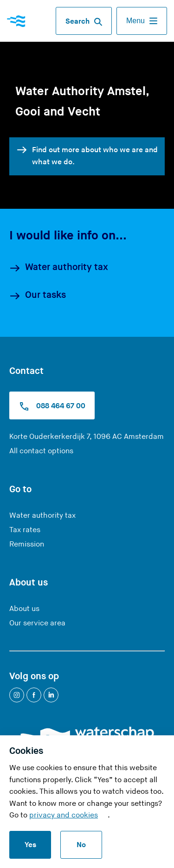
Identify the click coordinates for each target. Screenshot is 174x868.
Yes (30, 845)
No (81, 845)
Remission (27, 544)
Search (84, 22)
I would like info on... (68, 236)
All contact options (41, 451)
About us (24, 609)
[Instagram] (17, 695)
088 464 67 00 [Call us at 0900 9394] (52, 406)
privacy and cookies (64, 815)
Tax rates (25, 530)
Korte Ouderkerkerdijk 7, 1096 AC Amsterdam (87, 437)
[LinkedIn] (51, 695)
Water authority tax (59, 268)
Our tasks (38, 296)
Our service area (37, 623)
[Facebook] (34, 695)
